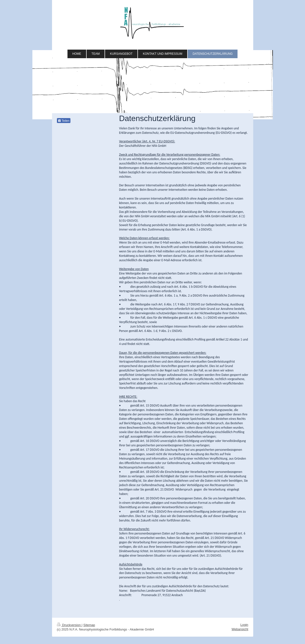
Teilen (64, 121)
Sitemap (89, 625)
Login (244, 625)
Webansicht (240, 629)
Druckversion (69, 625)
